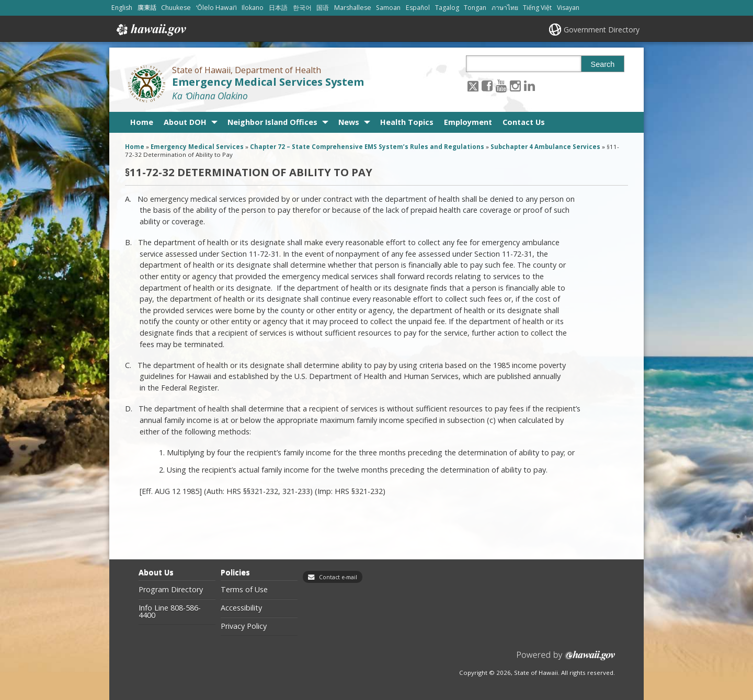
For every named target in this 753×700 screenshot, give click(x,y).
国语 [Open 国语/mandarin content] (323, 8)
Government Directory (602, 30)
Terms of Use (244, 590)
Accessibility (241, 608)
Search (603, 64)
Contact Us (524, 122)
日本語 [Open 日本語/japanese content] (278, 8)
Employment (468, 122)
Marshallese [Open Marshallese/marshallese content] (353, 8)
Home (142, 122)
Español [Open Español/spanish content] (418, 8)
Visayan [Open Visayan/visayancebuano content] (568, 8)
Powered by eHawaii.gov (566, 659)
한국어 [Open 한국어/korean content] (302, 8)
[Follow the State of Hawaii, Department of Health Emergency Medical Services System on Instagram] (515, 85)
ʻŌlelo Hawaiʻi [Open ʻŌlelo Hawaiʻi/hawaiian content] (216, 8)
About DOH (185, 122)
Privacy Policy (244, 626)
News (349, 122)
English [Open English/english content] (122, 8)
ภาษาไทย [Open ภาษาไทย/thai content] (505, 8)
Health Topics (407, 122)
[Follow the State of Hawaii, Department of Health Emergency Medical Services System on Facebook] (487, 85)
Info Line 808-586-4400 (170, 612)
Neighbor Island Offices (272, 122)
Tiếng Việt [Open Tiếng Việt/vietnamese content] (537, 8)
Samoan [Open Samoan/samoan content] (388, 8)
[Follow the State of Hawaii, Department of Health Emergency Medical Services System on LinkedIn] (529, 85)
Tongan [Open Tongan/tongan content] (475, 8)
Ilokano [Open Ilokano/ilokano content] (253, 8)
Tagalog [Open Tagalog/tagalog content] (447, 8)
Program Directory (171, 590)
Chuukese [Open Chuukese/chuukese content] (176, 8)
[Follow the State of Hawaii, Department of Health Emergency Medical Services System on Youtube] (501, 85)
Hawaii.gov (150, 30)
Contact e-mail (338, 577)
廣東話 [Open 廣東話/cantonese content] (147, 8)
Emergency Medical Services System (268, 82)
